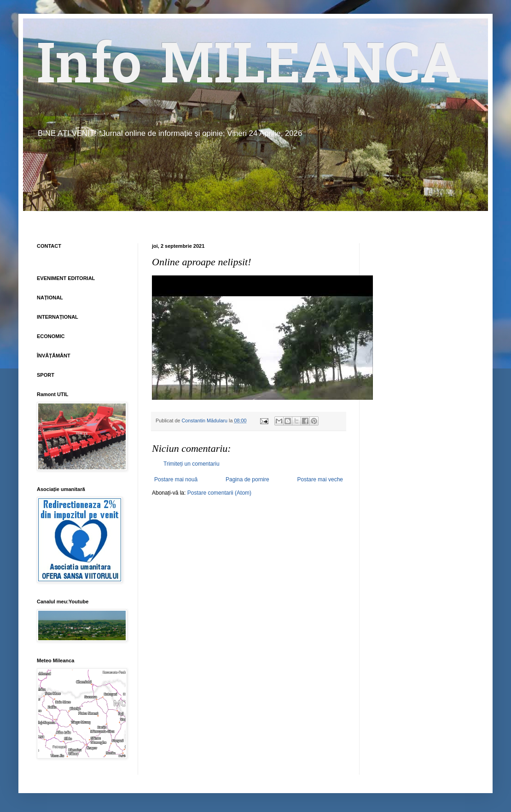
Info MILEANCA (249, 69)
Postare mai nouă (176, 479)
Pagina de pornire (247, 479)
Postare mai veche (320, 479)
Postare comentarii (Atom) (219, 493)
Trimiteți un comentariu (192, 464)
